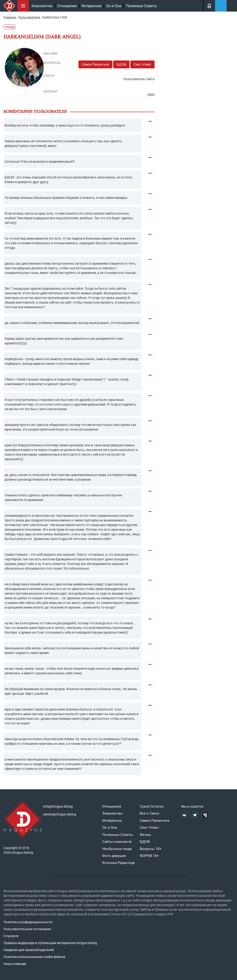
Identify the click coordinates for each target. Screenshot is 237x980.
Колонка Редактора (118, 863)
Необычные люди (117, 849)
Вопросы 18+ (151, 849)
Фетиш (145, 835)
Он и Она (114, 6)
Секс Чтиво (142, 64)
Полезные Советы (141, 6)
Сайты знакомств (117, 842)
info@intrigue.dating (58, 806)
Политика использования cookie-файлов (34, 957)
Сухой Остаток (152, 806)
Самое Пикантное (95, 64)
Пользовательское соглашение (27, 929)
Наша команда (15, 964)
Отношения (67, 6)
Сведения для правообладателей (29, 950)
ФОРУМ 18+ (149, 856)
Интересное (91, 6)
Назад (10, 27)
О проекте (11, 936)
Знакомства (42, 6)
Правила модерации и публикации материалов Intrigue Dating (50, 943)
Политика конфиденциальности (28, 922)
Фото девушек (114, 856)
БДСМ (121, 64)
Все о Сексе (150, 813)
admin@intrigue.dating (60, 814)
